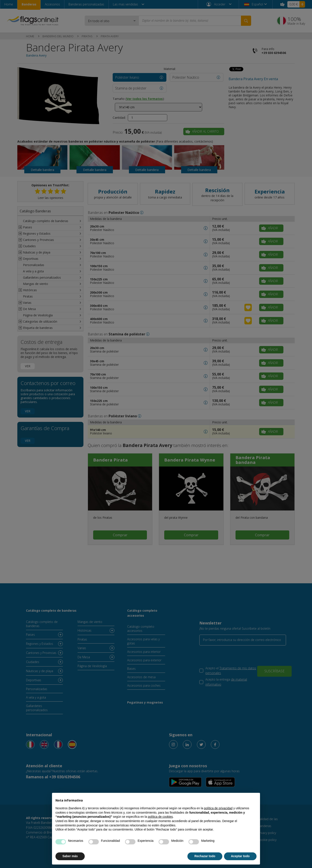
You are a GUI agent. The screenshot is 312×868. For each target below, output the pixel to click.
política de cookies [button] (160, 817)
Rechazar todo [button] (205, 856)
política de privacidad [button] (218, 808)
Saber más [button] (70, 856)
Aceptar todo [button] (240, 856)
